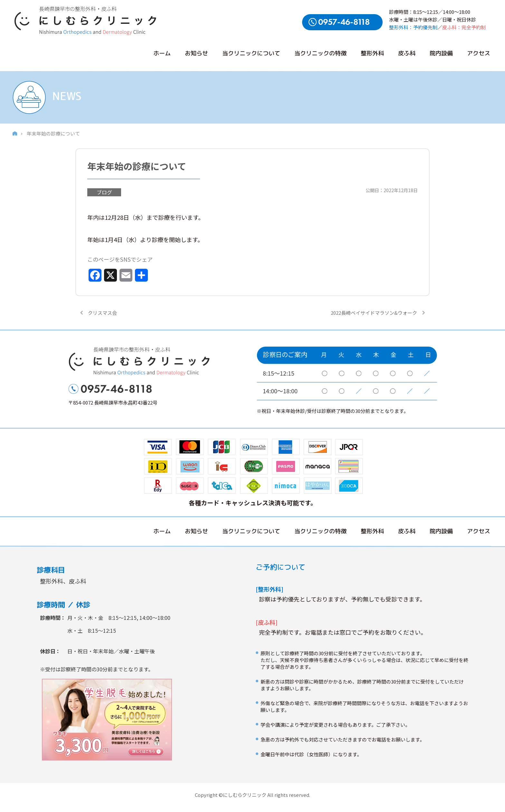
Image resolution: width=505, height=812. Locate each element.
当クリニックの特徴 (320, 53)
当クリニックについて (251, 53)
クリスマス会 (102, 313)
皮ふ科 (407, 53)
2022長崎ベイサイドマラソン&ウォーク (374, 313)
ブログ (104, 192)
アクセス (479, 53)
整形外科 (372, 53)
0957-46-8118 (344, 22)
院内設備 (441, 53)
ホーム (162, 53)
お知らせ (196, 53)
